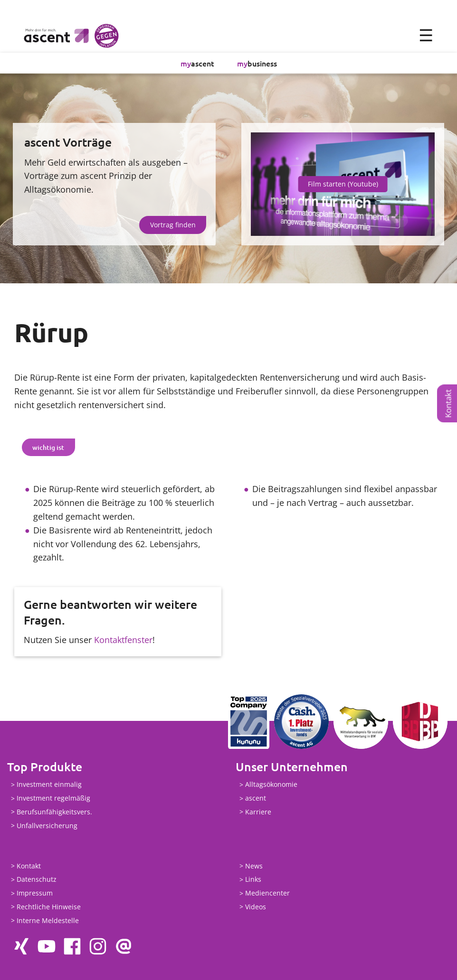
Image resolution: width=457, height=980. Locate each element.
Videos (256, 907)
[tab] (48, 448)
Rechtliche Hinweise (49, 907)
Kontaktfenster (123, 640)
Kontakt (448, 403)
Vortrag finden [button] (173, 225)
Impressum (35, 893)
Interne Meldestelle (48, 920)
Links (253, 880)
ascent (197, 63)
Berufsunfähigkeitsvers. (54, 812)
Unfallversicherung (47, 826)
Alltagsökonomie (271, 785)
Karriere (258, 812)
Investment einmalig (49, 785)
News (254, 866)
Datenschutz (37, 880)
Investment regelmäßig (53, 798)
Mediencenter (267, 893)
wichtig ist (48, 447)
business (257, 63)
